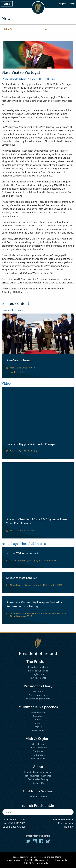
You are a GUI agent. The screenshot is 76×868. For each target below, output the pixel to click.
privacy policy (13, 860)
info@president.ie (41, 836)
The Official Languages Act (38, 860)
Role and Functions (38, 671)
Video (38, 723)
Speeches (38, 716)
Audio (38, 719)
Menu (7, 4)
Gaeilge (72, 4)
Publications (38, 730)
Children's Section (38, 797)
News (8, 29)
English (63, 4)
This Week (38, 691)
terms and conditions (51, 857)
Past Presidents (38, 678)
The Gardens (38, 755)
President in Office (38, 667)
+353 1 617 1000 (16, 819)
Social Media (61, 860)
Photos (38, 727)
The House (38, 751)
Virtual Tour (38, 744)
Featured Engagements (38, 699)
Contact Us (38, 783)
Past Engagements (38, 695)
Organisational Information (38, 772)
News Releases (38, 712)
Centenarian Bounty (38, 779)
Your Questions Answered (38, 776)
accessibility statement (24, 857)
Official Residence (38, 748)
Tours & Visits (38, 758)
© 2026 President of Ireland (37, 863)
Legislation (38, 674)
